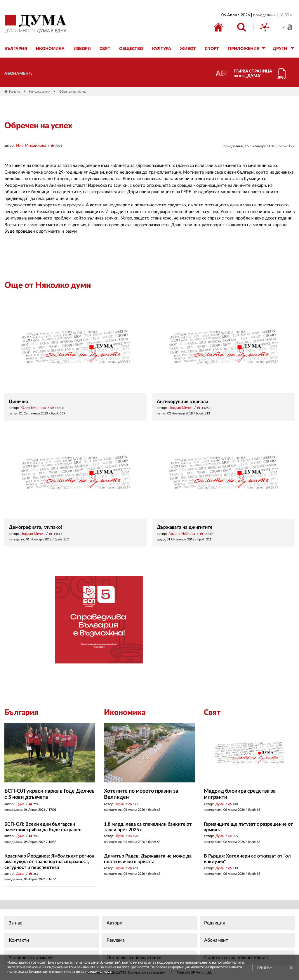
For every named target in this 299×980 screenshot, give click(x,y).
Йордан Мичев (180, 408)
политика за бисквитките (29, 972)
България (21, 713)
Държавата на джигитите (185, 527)
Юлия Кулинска (33, 408)
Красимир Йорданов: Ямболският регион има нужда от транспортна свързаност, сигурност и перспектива (49, 862)
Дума (20, 804)
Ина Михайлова (31, 146)
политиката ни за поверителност (83, 972)
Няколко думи (40, 92)
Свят (212, 713)
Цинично (18, 402)
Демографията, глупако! (35, 527)
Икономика (125, 713)
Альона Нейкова (182, 534)
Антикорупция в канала (182, 402)
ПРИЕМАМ (265, 968)
